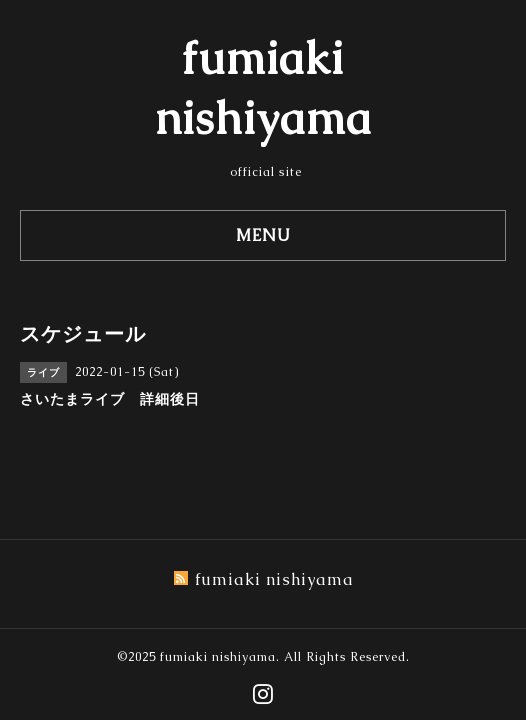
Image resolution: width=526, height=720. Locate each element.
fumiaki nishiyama (218, 657)
